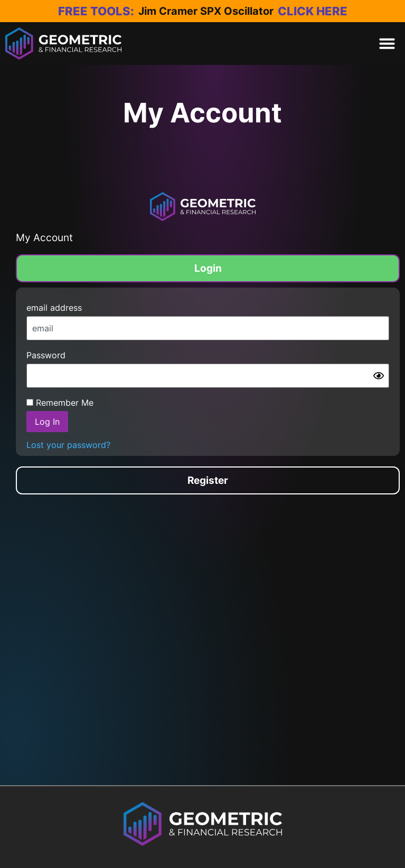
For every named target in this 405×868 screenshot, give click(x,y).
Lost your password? (68, 445)
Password (46, 355)
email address (54, 308)
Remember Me (60, 403)
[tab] (208, 268)
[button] (387, 43)
